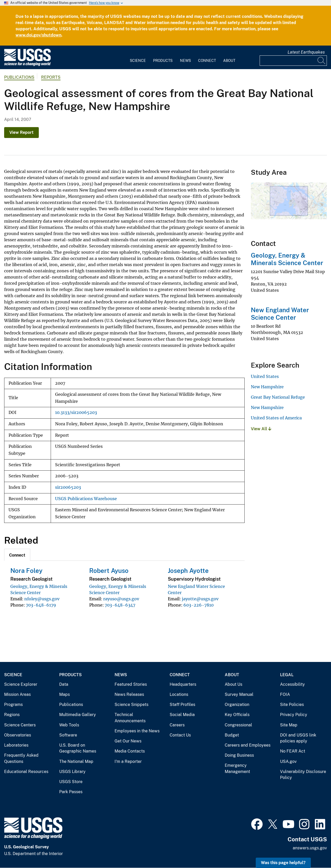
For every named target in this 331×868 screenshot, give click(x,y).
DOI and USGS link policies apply (298, 738)
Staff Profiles (182, 705)
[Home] (27, 65)
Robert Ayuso (109, 571)
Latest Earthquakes (306, 52)
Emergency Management (237, 768)
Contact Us (180, 735)
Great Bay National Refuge (278, 397)
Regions (12, 715)
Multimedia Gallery (78, 715)
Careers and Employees (248, 745)
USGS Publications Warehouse (86, 499)
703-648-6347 (120, 605)
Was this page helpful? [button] (283, 863)
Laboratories (16, 745)
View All (261, 429)
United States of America (276, 418)
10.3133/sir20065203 (76, 413)
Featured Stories (131, 684)
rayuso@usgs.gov (121, 599)
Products (163, 61)
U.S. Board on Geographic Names (78, 748)
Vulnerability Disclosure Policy (303, 775)
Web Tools (69, 725)
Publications (19, 77)
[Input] (293, 61)
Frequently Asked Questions (21, 758)
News (185, 61)
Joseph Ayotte (188, 571)
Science (138, 61)
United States (265, 376)
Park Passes (71, 792)
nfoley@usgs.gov (42, 599)
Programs (13, 705)
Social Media (182, 715)
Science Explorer (21, 684)
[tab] (17, 555)
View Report (21, 132)
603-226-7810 (198, 605)
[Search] (322, 61)
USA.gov (288, 761)
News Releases (129, 694)
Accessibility (292, 684)
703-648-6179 (41, 605)
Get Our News (128, 741)
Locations (179, 694)
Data (64, 684)
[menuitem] (138, 57)
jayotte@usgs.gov (200, 599)
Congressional (238, 725)
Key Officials (237, 715)
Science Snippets (131, 705)
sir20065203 (68, 487)
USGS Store (71, 782)
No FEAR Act (293, 751)
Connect (207, 61)
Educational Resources (26, 772)
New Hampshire (267, 387)
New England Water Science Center (280, 314)
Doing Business (239, 755)
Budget (232, 735)
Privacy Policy (294, 715)
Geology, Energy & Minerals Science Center (287, 259)
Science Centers (20, 725)
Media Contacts (130, 751)
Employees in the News (137, 731)
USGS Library (72, 772)
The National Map (76, 761)
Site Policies (292, 705)
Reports (51, 77)
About (229, 61)
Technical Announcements (130, 718)
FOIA (285, 694)
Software (68, 735)
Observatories (18, 735)
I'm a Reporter (128, 761)
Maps (65, 694)
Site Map (289, 725)
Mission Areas (17, 694)
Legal (287, 675)
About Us (234, 684)
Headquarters (183, 684)
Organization (237, 705)
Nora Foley (26, 571)
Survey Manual (239, 694)
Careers (177, 725)
